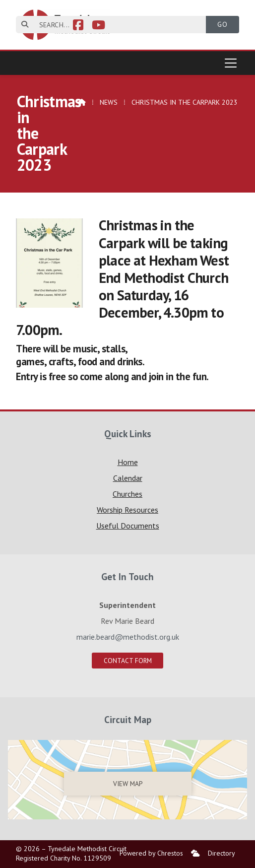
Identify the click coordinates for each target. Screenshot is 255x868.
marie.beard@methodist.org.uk (128, 637)
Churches (127, 494)
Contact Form (128, 661)
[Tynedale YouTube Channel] (98, 26)
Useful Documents (128, 526)
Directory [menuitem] (222, 853)
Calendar (128, 478)
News (109, 102)
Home (128, 462)
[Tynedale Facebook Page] (78, 26)
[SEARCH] (117, 25)
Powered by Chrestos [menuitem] (151, 853)
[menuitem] (195, 853)
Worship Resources (127, 510)
